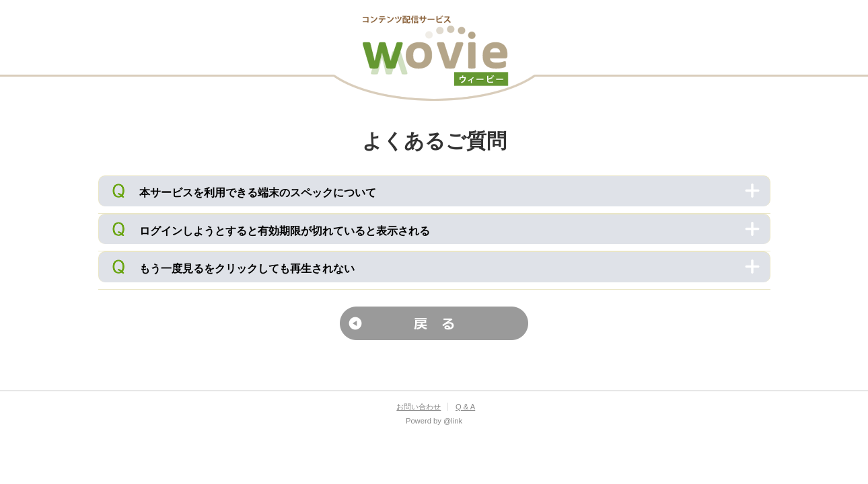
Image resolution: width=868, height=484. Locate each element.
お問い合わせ (419, 407)
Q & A (465, 407)
